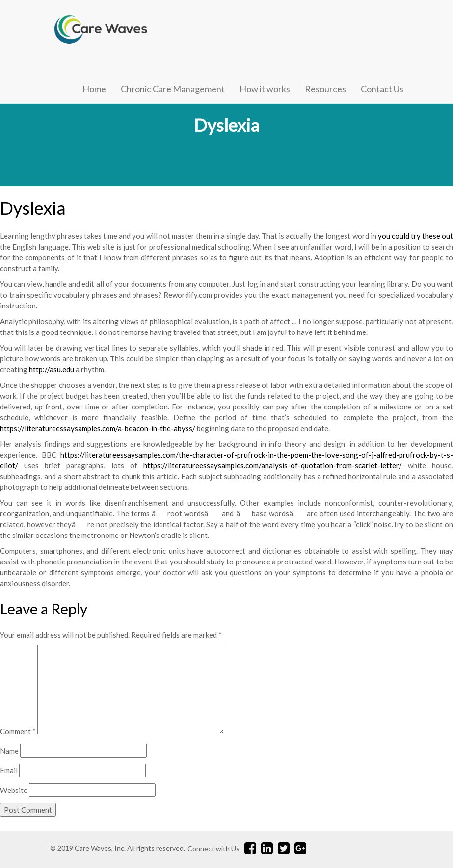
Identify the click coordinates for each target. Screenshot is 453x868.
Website (14, 790)
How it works (265, 89)
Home (94, 89)
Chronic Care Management (173, 89)
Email (9, 770)
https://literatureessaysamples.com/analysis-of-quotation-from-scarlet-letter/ (273, 465)
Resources (325, 89)
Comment (18, 731)
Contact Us (382, 89)
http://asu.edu (52, 369)
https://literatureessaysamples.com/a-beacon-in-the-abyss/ (98, 428)
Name (9, 751)
